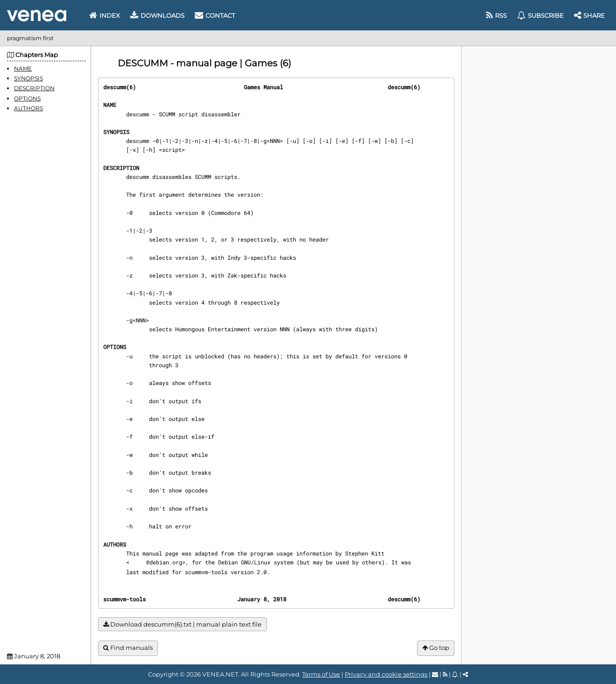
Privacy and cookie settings (386, 674)
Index (105, 15)
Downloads (157, 15)
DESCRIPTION (34, 88)
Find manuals (128, 648)
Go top (436, 648)
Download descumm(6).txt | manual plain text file (182, 624)
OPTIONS (27, 98)
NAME (23, 68)
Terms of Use (321, 674)
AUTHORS (28, 108)
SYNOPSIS (28, 78)
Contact (215, 15)
